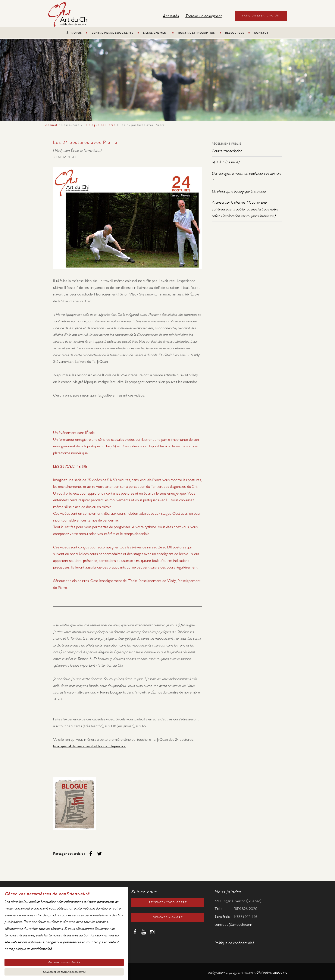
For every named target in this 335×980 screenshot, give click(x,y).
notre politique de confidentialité (28, 950)
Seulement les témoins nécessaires (64, 973)
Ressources (235, 33)
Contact (261, 33)
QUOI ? (226, 162)
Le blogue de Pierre (100, 125)
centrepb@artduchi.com (233, 925)
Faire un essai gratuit (261, 16)
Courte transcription (227, 151)
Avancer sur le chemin (245, 209)
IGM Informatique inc (271, 972)
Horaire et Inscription (197, 33)
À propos (74, 33)
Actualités (171, 16)
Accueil (51, 125)
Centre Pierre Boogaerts (112, 33)
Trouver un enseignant (204, 16)
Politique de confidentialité (234, 943)
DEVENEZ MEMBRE (167, 918)
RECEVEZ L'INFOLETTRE (167, 903)
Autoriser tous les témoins (64, 964)
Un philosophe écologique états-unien (239, 191)
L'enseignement (156, 33)
